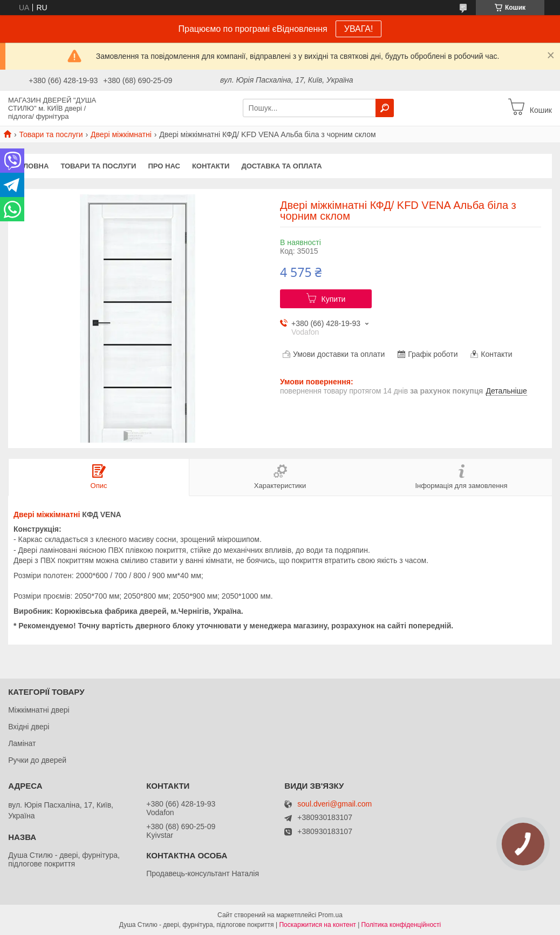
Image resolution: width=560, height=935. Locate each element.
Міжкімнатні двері (39, 710)
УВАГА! (359, 29)
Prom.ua (330, 915)
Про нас (164, 166)
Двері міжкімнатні (121, 134)
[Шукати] (385, 108)
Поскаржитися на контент (317, 925)
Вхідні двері (29, 727)
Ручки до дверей (37, 760)
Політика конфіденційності (401, 925)
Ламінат (22, 743)
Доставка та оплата (281, 166)
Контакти (211, 166)
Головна (31, 166)
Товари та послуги (51, 134)
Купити (334, 299)
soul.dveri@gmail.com (334, 804)
